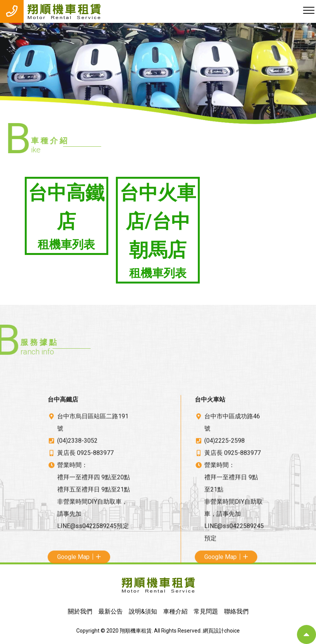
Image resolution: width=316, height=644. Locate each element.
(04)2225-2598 (225, 515)
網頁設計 (213, 631)
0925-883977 (95, 527)
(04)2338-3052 (77, 515)
